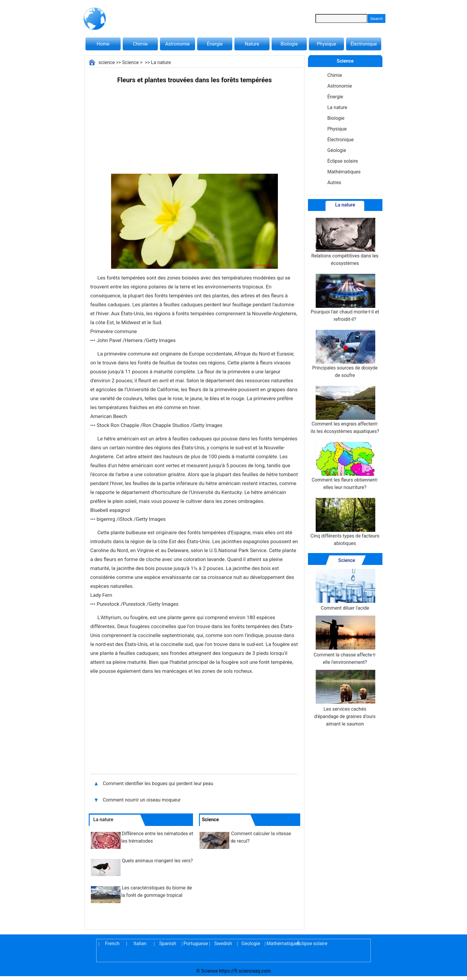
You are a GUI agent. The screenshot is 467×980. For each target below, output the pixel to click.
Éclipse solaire (343, 161)
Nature (252, 44)
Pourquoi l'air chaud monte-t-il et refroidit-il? (345, 298)
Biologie (289, 44)
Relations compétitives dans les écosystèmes (345, 242)
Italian (140, 943)
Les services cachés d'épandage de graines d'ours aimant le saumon (345, 698)
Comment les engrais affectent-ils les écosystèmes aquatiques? (345, 410)
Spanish (168, 943)
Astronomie (178, 44)
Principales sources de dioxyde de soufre (345, 354)
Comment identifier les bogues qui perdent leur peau (158, 783)
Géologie (337, 150)
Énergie (215, 44)
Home (103, 44)
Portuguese (195, 943)
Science (130, 62)
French (112, 943)
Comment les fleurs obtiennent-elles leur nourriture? (345, 466)
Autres (334, 183)
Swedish (223, 943)
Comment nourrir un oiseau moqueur (142, 800)
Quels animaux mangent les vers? (157, 861)
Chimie (140, 44)
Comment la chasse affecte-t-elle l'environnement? (345, 640)
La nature (161, 62)
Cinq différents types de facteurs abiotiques (345, 522)
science (107, 62)
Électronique (364, 44)
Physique (326, 44)
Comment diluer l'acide (345, 590)
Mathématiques (344, 172)
